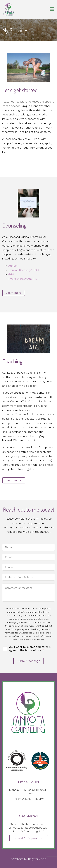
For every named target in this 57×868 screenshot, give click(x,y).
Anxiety (13, 266)
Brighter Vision (37, 859)
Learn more (14, 293)
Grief (11, 274)
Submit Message (29, 661)
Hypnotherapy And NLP (23, 279)
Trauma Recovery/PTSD (24, 270)
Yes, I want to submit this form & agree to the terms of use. (30, 649)
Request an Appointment (29, 838)
